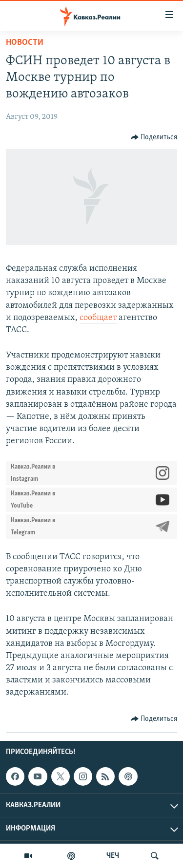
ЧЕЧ (113, 856)
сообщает (98, 318)
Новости (25, 43)
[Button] (154, 137)
